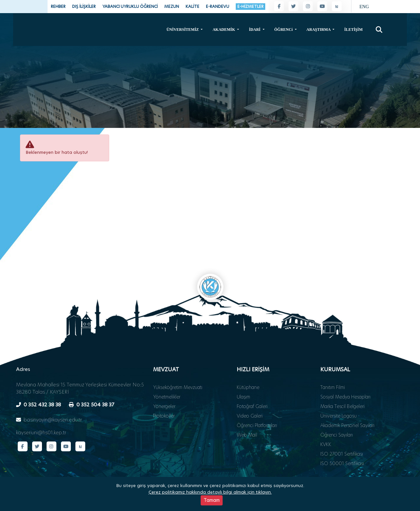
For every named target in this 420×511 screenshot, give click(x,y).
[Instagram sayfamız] (308, 6)
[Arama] (379, 29)
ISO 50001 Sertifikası (342, 444)
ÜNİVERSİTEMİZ (183, 29)
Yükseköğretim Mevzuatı (178, 368)
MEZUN (172, 6)
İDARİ (255, 29)
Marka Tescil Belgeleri (342, 387)
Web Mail (247, 415)
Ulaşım (243, 377)
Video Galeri (250, 396)
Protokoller (164, 396)
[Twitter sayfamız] (293, 6)
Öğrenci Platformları (257, 406)
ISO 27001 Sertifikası (342, 434)
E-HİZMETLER (250, 6)
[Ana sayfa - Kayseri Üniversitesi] (49, 42)
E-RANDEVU (218, 6)
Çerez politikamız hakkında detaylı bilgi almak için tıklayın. (210, 492)
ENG (364, 7)
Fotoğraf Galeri (252, 387)
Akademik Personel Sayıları (347, 406)
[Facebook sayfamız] (279, 6)
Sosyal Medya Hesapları (345, 377)
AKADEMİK (224, 29)
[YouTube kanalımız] (322, 6)
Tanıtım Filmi (333, 368)
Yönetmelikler (167, 377)
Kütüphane (248, 368)
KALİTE (192, 6)
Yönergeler (164, 387)
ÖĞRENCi (284, 29)
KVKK (326, 425)
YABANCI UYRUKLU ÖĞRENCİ (130, 6)
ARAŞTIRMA (319, 29)
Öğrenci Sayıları (337, 415)
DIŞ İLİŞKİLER (84, 6)
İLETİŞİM (353, 29)
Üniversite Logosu (339, 396)
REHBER (58, 6)
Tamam (212, 500)
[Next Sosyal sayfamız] (337, 6)
